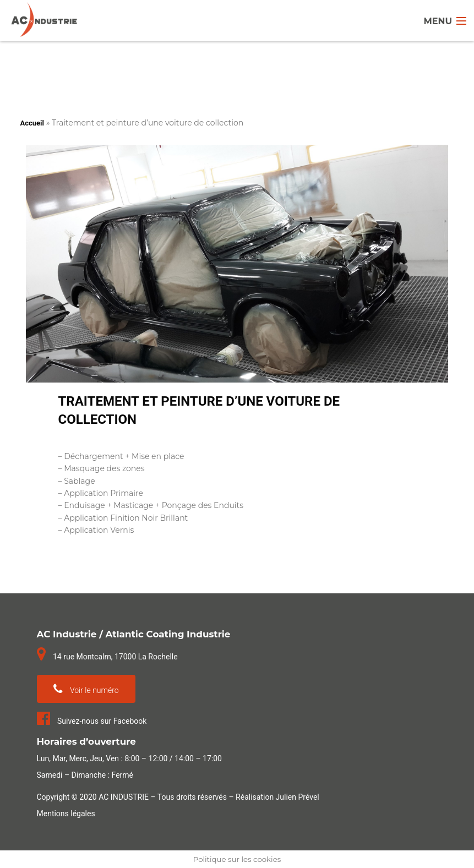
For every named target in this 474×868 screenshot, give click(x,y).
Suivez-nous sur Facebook (92, 721)
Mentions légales (66, 814)
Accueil (32, 123)
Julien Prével (298, 797)
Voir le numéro (86, 689)
